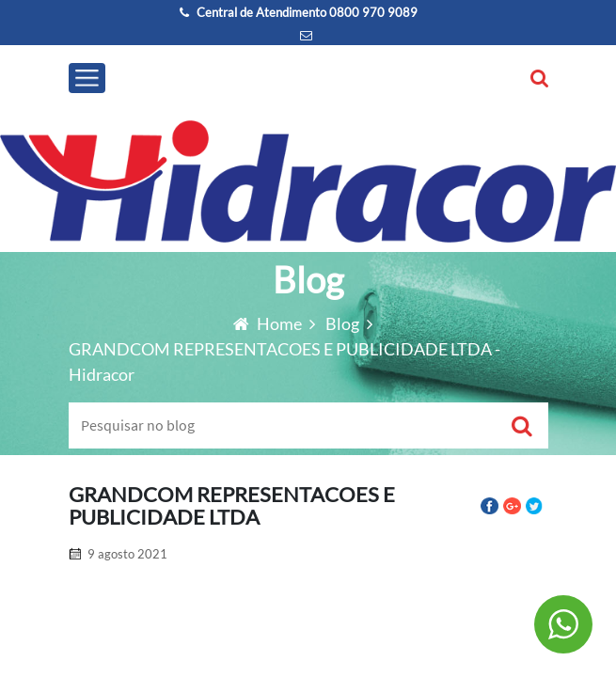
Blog (344, 323)
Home (269, 323)
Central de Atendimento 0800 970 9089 (299, 12)
